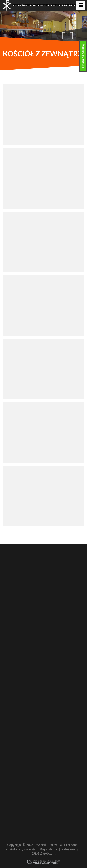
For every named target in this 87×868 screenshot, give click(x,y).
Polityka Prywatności (21, 849)
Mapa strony (49, 849)
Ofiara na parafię (83, 56)
